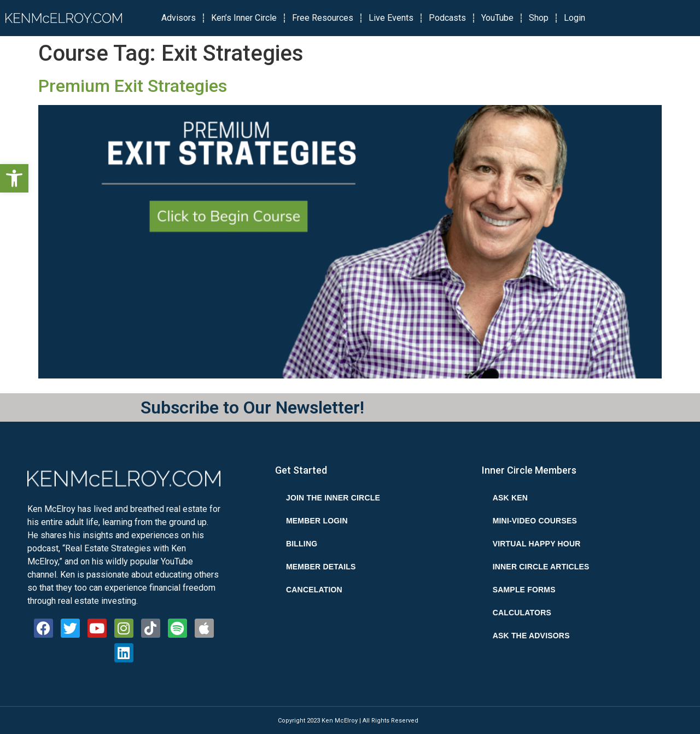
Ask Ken (510, 498)
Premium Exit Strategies (133, 86)
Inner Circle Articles (541, 567)
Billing (302, 544)
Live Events (391, 18)
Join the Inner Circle (333, 498)
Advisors (179, 18)
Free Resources (323, 18)
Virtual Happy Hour (537, 544)
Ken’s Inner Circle (244, 18)
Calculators (522, 613)
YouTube (497, 18)
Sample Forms (524, 590)
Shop (539, 18)
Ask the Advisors (531, 636)
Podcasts (447, 18)
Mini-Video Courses (535, 521)
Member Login (317, 521)
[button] (14, 178)
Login (574, 18)
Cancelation (314, 590)
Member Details (321, 567)
